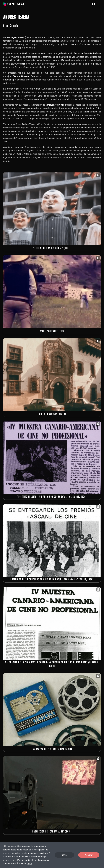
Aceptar (89, 855)
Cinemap (14, 4)
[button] (100, 4)
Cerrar (64, 855)
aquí (30, 863)
